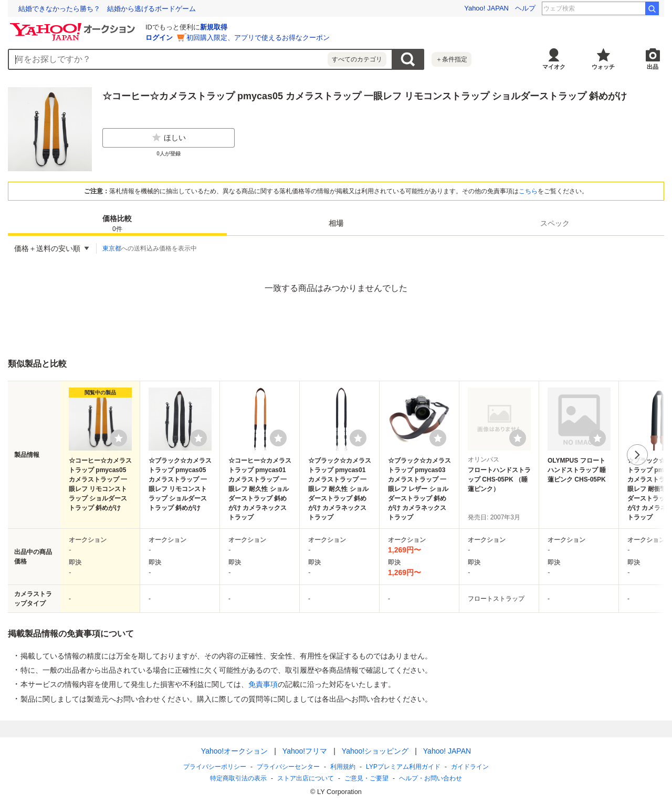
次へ (637, 455)
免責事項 (263, 684)
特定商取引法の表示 (238, 778)
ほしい (169, 138)
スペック (555, 223)
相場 (336, 223)
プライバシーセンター (288, 767)
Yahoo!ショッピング (375, 751)
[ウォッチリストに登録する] (119, 438)
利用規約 (343, 767)
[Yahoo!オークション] (74, 26)
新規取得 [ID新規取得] (214, 27)
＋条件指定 (451, 59)
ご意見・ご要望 (366, 778)
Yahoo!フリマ (305, 751)
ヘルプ (525, 8)
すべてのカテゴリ (357, 59)
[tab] (117, 223)
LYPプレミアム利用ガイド (403, 767)
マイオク (554, 67)
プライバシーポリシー (215, 767)
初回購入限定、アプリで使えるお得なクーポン (258, 38)
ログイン (159, 38)
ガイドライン (470, 767)
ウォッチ (603, 67)
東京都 (112, 248)
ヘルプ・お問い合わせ (430, 778)
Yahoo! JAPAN (486, 8)
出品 (653, 67)
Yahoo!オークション (234, 751)
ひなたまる (622, 8)
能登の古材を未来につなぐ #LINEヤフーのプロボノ (99, 9)
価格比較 (117, 224)
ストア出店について (306, 778)
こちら (528, 191)
